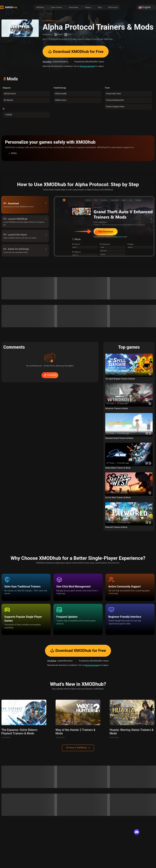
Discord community (88, 66)
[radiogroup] (77, 7)
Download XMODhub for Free (75, 52)
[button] (78, 153)
